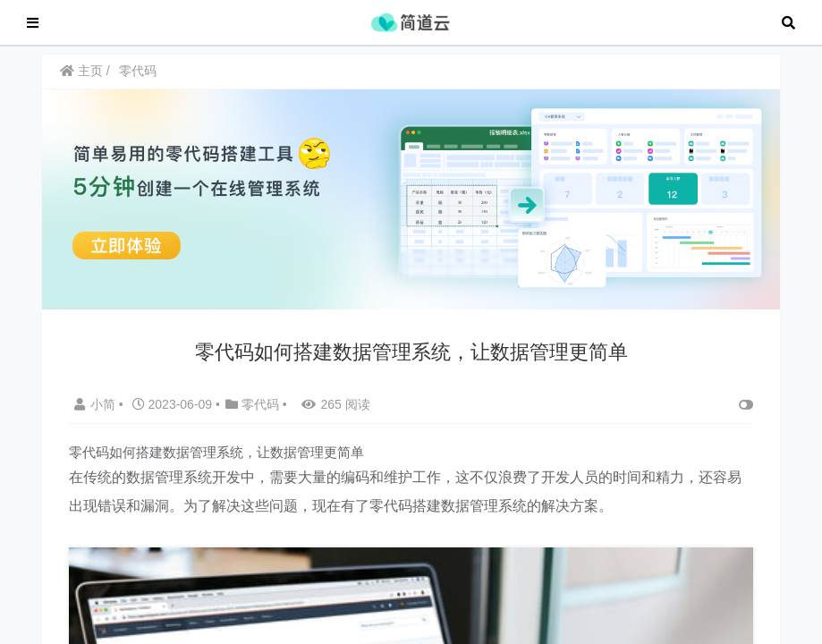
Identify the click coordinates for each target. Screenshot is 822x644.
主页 (81, 80)
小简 (97, 413)
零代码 (138, 80)
